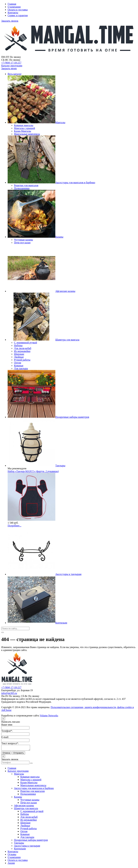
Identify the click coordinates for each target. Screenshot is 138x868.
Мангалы (19, 775)
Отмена (6, 754)
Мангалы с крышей (31, 781)
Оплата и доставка (18, 10)
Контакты (13, 13)
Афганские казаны (24, 806)
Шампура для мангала (26, 809)
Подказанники (28, 795)
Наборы (25, 815)
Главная (12, 4)
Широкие (25, 824)
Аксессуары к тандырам (27, 847)
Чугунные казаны (30, 801)
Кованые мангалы (30, 778)
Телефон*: (7, 731)
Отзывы (12, 855)
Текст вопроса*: (10, 743)
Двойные (25, 827)
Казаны (18, 798)
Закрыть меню (9, 68)
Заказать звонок (10, 21)
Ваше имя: (7, 725)
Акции (11, 864)
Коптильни (20, 850)
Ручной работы (29, 829)
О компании (14, 7)
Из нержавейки (29, 821)
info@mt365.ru (9, 693)
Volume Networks (49, 716)
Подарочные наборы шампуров (31, 841)
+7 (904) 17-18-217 (11, 63)
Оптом (24, 832)
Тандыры (19, 844)
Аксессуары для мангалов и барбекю (34, 789)
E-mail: (5, 737)
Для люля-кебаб (29, 818)
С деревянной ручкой (32, 812)
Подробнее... (14, 526)
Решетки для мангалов (33, 792)
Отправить (19, 754)
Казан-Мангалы (29, 783)
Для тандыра (27, 838)
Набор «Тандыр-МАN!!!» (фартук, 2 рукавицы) (33, 471)
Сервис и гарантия (18, 15)
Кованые (25, 835)
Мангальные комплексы (33, 786)
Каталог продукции (12, 66)
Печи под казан (29, 804)
